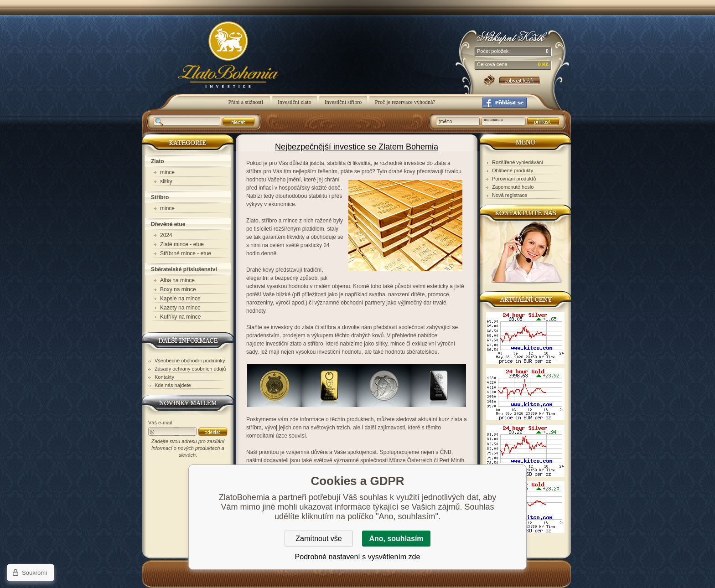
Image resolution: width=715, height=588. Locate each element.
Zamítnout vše (319, 539)
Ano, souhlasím (396, 539)
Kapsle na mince (180, 299)
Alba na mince (177, 280)
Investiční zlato (295, 102)
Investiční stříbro (343, 102)
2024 (166, 235)
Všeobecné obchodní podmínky (190, 361)
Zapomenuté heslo (513, 187)
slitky (166, 181)
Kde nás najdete (173, 385)
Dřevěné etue (168, 224)
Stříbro (160, 197)
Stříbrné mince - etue (186, 253)
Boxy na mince (178, 289)
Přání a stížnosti (246, 102)
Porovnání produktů (514, 179)
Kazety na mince (180, 308)
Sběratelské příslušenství (184, 269)
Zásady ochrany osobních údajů (190, 369)
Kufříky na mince (180, 317)
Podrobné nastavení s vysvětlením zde (358, 557)
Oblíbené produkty (513, 170)
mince (167, 172)
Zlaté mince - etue (182, 244)
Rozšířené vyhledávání (518, 162)
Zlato (158, 161)
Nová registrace (510, 195)
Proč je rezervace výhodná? (405, 102)
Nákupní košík (513, 36)
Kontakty (164, 377)
